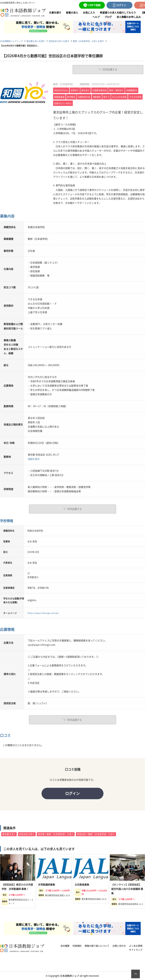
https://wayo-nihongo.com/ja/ (43, 613)
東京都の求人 (9, 834)
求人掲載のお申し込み (129, 17)
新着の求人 (72, 12)
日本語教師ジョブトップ (11, 41)
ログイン (73, 793)
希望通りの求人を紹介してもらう (118, 12)
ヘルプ (96, 17)
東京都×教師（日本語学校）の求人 (56, 834)
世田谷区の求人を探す (59, 41)
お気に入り (89, 12)
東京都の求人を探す (36, 41)
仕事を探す (55, 12)
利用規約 (77, 946)
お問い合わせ (119, 946)
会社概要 (65, 946)
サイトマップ (136, 950)
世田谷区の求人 (27, 834)
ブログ (108, 17)
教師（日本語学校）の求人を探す (88, 41)
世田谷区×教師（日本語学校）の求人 (96, 834)
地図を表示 (34, 459)
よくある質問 (136, 946)
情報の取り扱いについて (97, 946)
